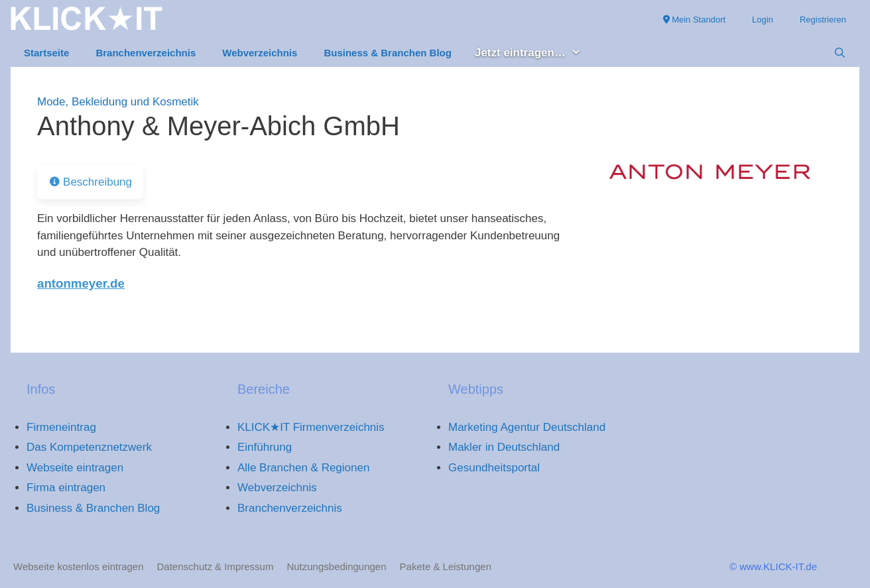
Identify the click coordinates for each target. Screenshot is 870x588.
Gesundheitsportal (494, 468)
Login (763, 20)
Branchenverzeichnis (146, 53)
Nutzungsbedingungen (336, 566)
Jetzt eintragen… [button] (535, 53)
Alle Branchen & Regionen (303, 468)
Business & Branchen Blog (388, 53)
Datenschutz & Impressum (216, 566)
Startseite (46, 53)
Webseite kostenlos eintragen (79, 566)
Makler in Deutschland (504, 447)
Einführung (265, 447)
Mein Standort (695, 20)
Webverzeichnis (260, 53)
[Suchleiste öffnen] (840, 53)
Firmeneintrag (61, 427)
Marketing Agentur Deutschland (527, 427)
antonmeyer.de (81, 283)
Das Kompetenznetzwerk (89, 447)
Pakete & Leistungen (446, 566)
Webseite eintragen (75, 468)
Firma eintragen (66, 488)
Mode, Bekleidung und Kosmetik (118, 102)
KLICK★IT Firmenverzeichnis (311, 427)
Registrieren (823, 20)
